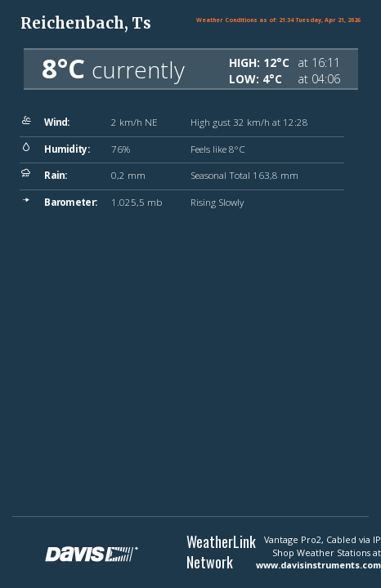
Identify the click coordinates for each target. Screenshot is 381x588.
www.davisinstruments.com (318, 565)
